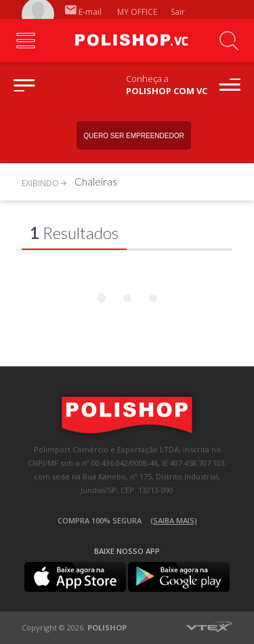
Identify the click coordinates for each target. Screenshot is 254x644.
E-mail (83, 12)
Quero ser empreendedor (133, 136)
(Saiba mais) (174, 520)
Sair (179, 12)
